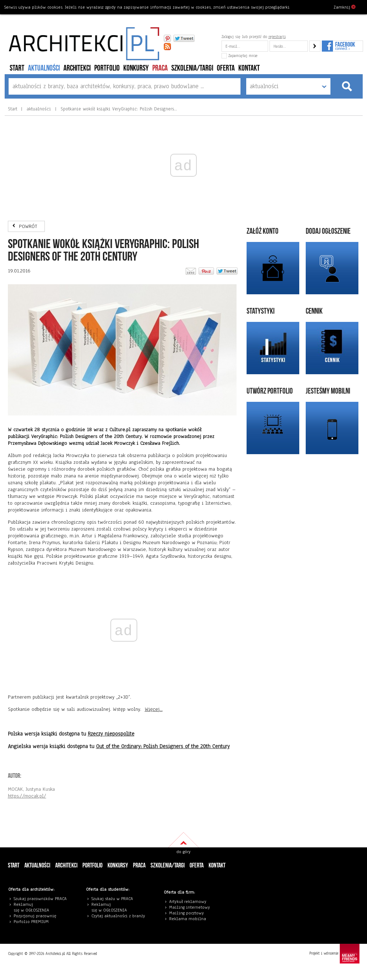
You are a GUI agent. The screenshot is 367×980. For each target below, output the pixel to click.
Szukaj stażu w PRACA (112, 899)
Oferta (226, 68)
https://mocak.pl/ (27, 796)
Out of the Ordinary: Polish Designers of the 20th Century (163, 746)
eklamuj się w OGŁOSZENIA (31, 907)
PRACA (160, 68)
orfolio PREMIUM (33, 922)
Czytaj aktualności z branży (118, 916)
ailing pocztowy (188, 913)
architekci (77, 68)
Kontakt (249, 68)
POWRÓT (28, 226)
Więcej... (154, 709)
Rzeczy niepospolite (111, 734)
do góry (183, 852)
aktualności (44, 68)
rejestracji (277, 37)
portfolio (107, 68)
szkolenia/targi (192, 68)
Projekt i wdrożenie (334, 954)
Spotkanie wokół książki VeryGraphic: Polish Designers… (118, 109)
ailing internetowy (191, 907)
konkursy (136, 68)
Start (17, 68)
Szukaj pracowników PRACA (40, 899)
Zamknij (345, 7)
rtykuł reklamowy (189, 901)
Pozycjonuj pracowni (34, 916)
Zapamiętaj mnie (239, 56)
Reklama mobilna (188, 919)
